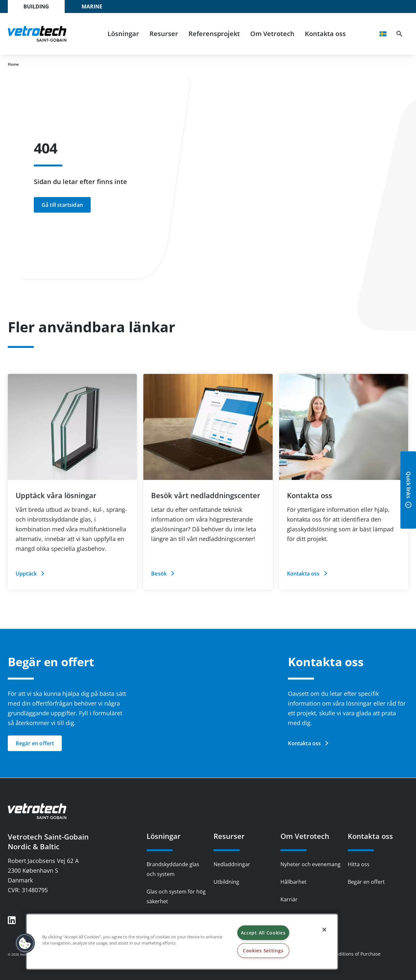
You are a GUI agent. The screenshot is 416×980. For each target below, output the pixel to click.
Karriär (289, 899)
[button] (25, 943)
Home (13, 64)
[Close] (324, 930)
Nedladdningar (232, 864)
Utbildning (226, 882)
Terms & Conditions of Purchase (346, 954)
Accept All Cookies (263, 933)
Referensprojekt (214, 34)
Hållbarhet (293, 882)
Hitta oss (359, 864)
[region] (182, 942)
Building (36, 7)
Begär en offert (366, 882)
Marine (92, 7)
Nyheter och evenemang (311, 864)
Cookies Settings (263, 951)
